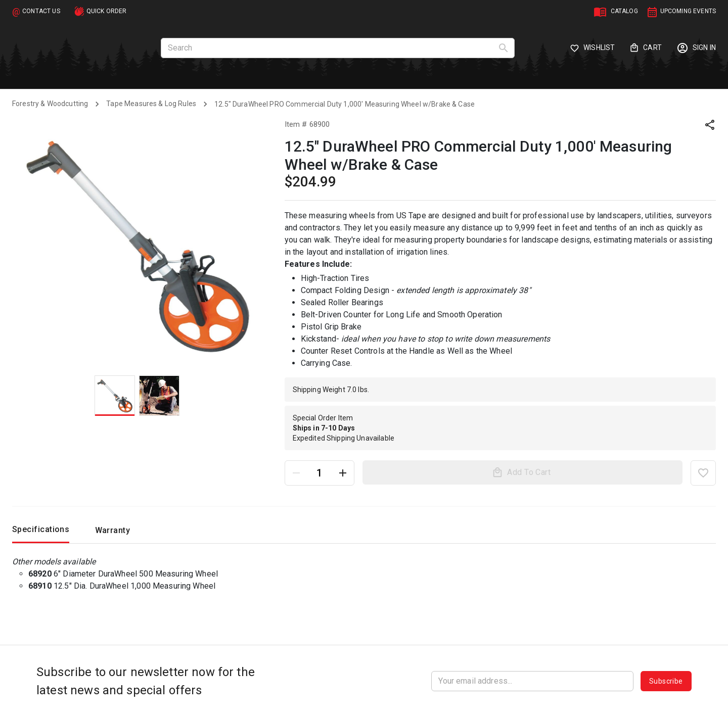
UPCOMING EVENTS (688, 11)
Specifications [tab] (41, 532)
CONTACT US (41, 11)
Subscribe (666, 681)
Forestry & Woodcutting (50, 104)
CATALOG (624, 11)
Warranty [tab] (112, 533)
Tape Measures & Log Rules (151, 104)
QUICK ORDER (107, 11)
